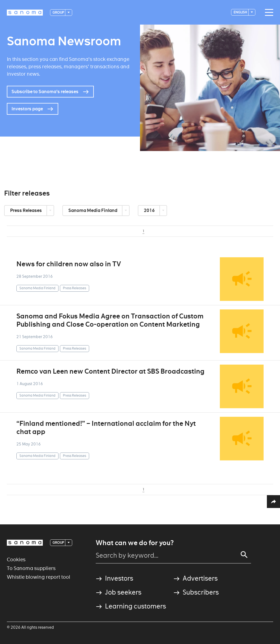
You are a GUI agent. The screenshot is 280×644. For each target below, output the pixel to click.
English (241, 12)
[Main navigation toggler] (268, 13)
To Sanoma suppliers (31, 568)
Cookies (16, 559)
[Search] (244, 555)
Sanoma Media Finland (93, 210)
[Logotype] (25, 13)
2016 (150, 210)
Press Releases (26, 210)
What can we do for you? (135, 543)
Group (59, 12)
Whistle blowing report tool (39, 577)
